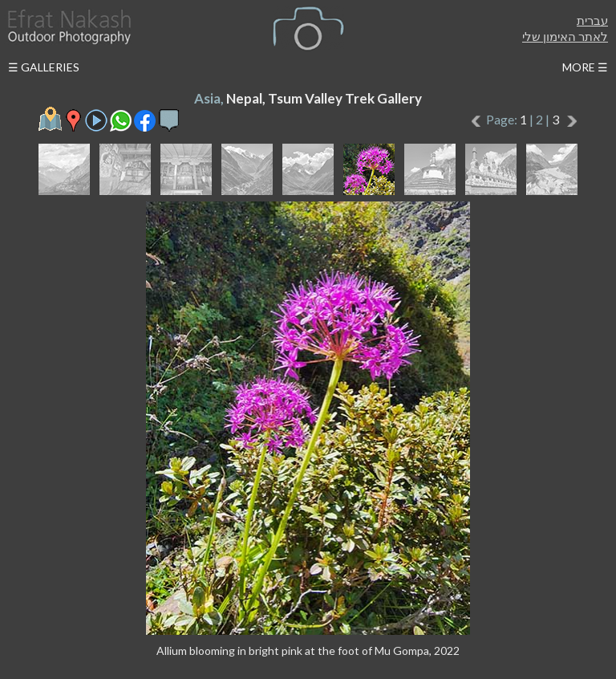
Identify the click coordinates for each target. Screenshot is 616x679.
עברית (592, 20)
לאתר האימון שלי (565, 36)
